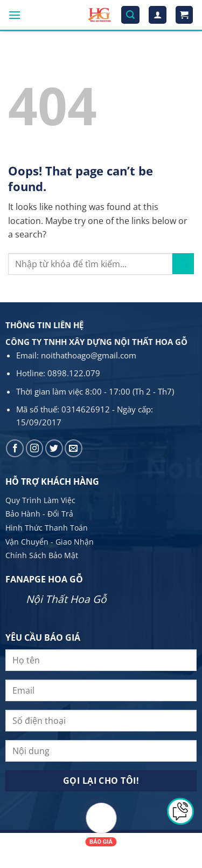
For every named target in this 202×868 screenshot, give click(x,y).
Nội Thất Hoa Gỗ (66, 599)
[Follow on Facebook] (15, 448)
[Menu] (15, 15)
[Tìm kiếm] (130, 15)
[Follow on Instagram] (35, 448)
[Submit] (183, 264)
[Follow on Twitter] (54, 448)
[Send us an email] (74, 448)
